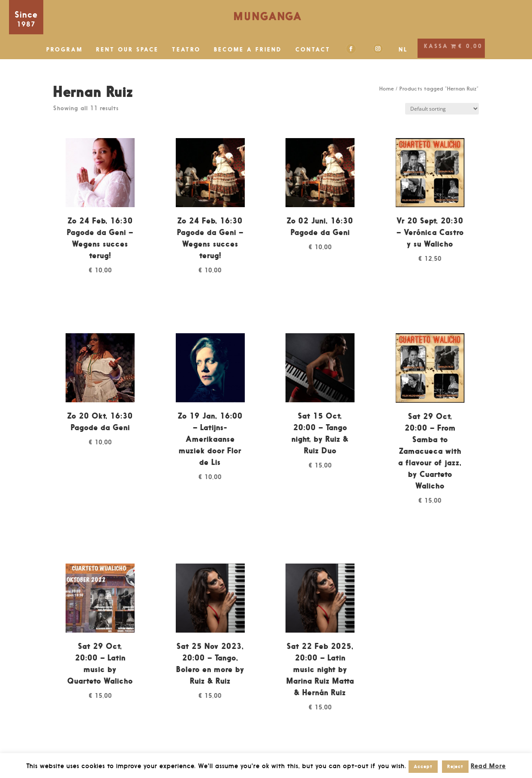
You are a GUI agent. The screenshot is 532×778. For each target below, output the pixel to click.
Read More (488, 766)
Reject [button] (455, 766)
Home (387, 89)
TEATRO (186, 50)
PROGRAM (65, 50)
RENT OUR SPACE (127, 50)
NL (403, 50)
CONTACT (313, 50)
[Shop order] (442, 109)
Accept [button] (423, 766)
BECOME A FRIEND (248, 50)
